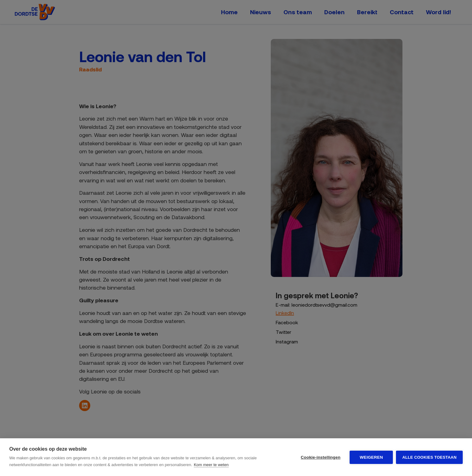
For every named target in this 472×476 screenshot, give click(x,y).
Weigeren (371, 457)
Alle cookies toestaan (429, 457)
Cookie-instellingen (321, 457)
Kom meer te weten (211, 465)
